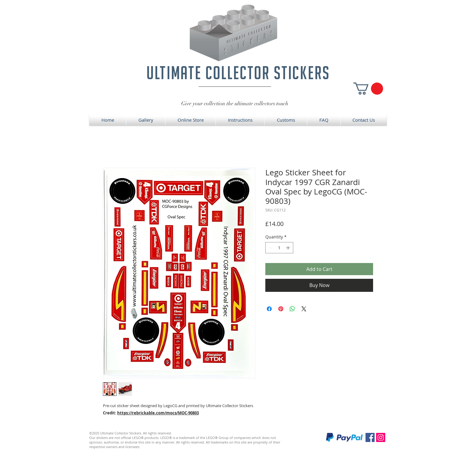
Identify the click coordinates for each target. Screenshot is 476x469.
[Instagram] (381, 437)
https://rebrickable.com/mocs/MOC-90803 (158, 413)
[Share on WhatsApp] (292, 309)
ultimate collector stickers (238, 73)
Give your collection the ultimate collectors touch (235, 103)
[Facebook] (370, 437)
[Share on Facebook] (269, 309)
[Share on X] (304, 309)
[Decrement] (270, 248)
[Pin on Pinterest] (281, 309)
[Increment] (289, 248)
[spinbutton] (279, 248)
